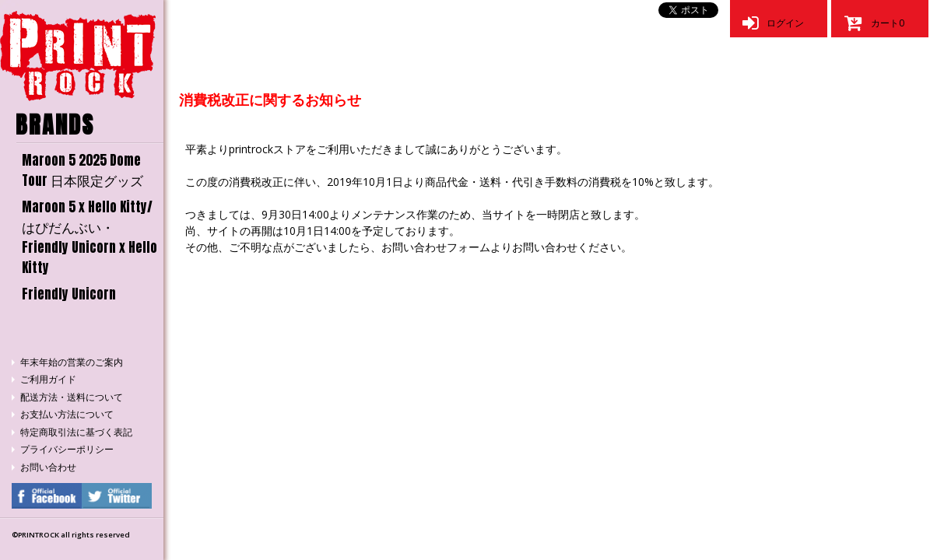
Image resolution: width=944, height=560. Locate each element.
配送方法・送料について (72, 397)
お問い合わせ (48, 467)
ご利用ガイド (48, 379)
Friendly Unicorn (69, 294)
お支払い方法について (67, 414)
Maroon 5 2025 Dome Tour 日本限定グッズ (82, 170)
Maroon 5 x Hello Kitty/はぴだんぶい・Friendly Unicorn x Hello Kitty (89, 237)
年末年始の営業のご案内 (72, 362)
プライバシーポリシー (67, 449)
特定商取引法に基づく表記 (76, 432)
